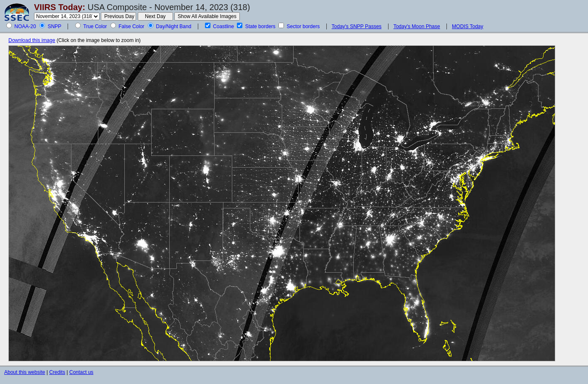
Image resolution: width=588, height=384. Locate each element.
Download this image (32, 40)
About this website (25, 372)
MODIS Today (467, 26)
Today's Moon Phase (417, 26)
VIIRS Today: (60, 7)
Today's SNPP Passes (357, 26)
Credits (57, 372)
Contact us (81, 372)
